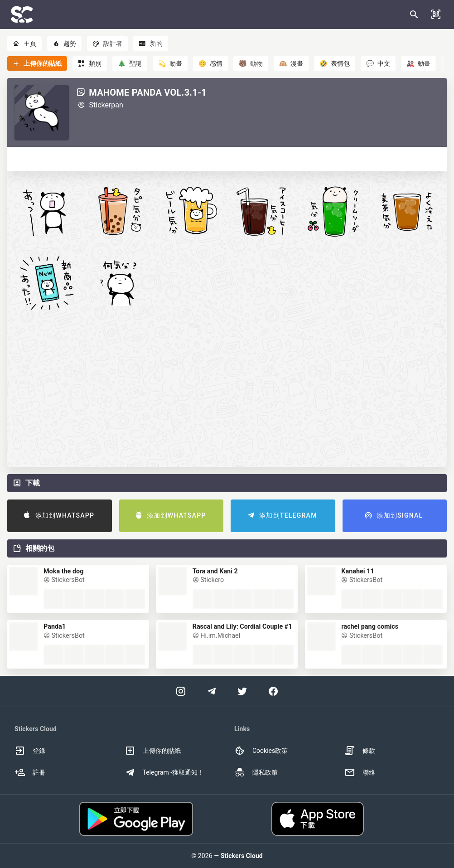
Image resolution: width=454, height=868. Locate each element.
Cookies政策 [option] (261, 751)
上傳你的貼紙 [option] (153, 751)
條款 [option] (360, 751)
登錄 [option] (30, 751)
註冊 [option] (30, 772)
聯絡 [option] (360, 772)
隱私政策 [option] (256, 772)
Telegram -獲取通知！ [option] (164, 772)
